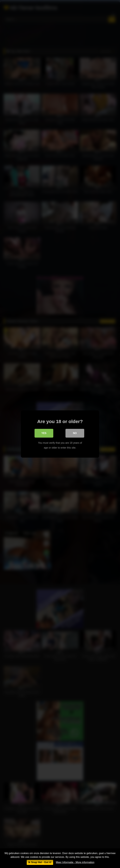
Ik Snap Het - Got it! (40, 862)
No (75, 433)
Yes (44, 433)
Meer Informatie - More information (75, 862)
